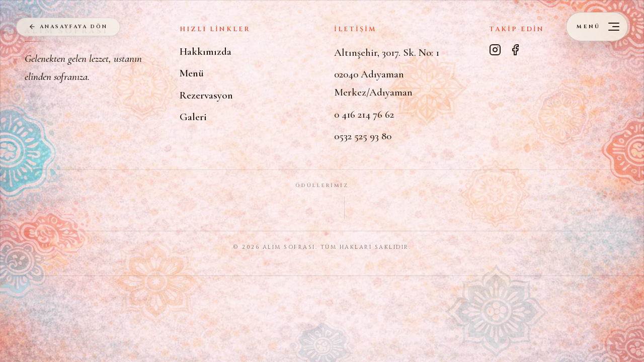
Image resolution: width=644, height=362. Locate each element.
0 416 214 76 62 (364, 114)
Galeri (193, 117)
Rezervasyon (206, 95)
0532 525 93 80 (363, 136)
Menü (192, 73)
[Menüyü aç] (597, 27)
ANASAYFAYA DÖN (67, 27)
